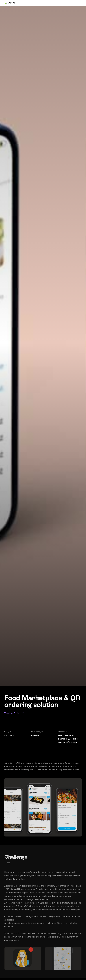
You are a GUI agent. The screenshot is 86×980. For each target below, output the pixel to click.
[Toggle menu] (80, 3)
